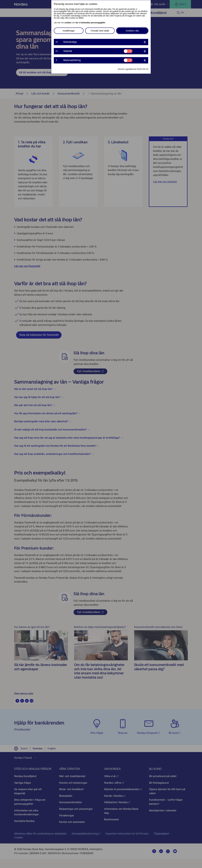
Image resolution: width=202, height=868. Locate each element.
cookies (68, 23)
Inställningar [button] (69, 31)
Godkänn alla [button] (132, 31)
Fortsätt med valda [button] (100, 31)
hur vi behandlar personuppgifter (90, 23)
